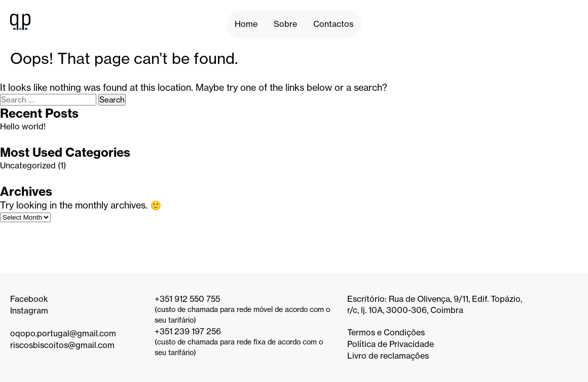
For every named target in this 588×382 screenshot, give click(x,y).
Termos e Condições (386, 332)
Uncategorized (28, 165)
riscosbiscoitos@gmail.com (62, 345)
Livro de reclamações (388, 356)
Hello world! (23, 126)
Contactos (333, 24)
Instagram (29, 310)
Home (246, 24)
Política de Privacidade (391, 344)
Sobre (285, 24)
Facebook (29, 299)
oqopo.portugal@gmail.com (63, 333)
